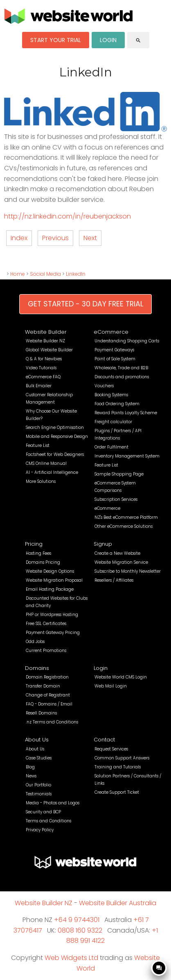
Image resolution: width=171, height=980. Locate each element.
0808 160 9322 (80, 930)
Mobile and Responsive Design (57, 436)
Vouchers (104, 386)
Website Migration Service (121, 562)
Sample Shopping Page (119, 474)
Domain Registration (47, 677)
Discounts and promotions (122, 377)
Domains (37, 668)
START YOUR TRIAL (56, 40)
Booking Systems (111, 395)
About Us (37, 740)
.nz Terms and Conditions (52, 722)
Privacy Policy (40, 830)
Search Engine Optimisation (55, 427)
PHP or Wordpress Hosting (52, 615)
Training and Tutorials (118, 767)
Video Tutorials (41, 368)
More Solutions (41, 481)
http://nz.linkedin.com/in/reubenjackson (67, 216)
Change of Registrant (48, 695)
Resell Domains (41, 713)
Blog (30, 767)
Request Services (111, 749)
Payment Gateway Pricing (53, 633)
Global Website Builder (49, 350)
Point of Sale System (115, 359)
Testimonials (39, 794)
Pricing (34, 544)
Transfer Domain (43, 686)
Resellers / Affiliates (114, 580)
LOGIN (108, 40)
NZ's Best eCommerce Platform (126, 517)
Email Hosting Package (50, 589)
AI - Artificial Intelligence (52, 472)
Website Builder (46, 332)
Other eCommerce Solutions (124, 526)
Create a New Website (117, 553)
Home (18, 274)
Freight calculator (113, 422)
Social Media (45, 274)
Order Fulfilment (111, 447)
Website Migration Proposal (54, 580)
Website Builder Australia (118, 903)
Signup (103, 544)
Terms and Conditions (48, 821)
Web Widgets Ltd (71, 958)
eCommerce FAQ (43, 377)
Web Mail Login (111, 686)
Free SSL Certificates (46, 624)
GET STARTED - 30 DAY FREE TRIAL (85, 304)
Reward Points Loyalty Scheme (126, 413)
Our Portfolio (38, 785)
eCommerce (111, 332)
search (138, 40)
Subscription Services (116, 499)
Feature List (38, 445)
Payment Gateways (114, 350)
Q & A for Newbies (44, 359)
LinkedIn (76, 274)
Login (101, 668)
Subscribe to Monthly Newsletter (128, 571)
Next (90, 238)
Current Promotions (46, 651)
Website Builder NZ (45, 341)
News (31, 776)
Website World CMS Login (121, 677)
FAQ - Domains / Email (49, 704)
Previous (55, 238)
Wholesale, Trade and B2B (121, 368)
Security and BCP (43, 812)
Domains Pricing (43, 562)
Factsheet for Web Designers (55, 454)
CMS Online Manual (46, 463)
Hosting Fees (38, 553)
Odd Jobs (35, 642)
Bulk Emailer (39, 386)
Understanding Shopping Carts (127, 341)
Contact (104, 740)
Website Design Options (50, 571)
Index (19, 238)
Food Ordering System (117, 404)
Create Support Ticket (117, 792)
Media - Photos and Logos (53, 803)
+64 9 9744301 (77, 920)
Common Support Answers (122, 758)
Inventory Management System (127, 456)
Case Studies (39, 758)
